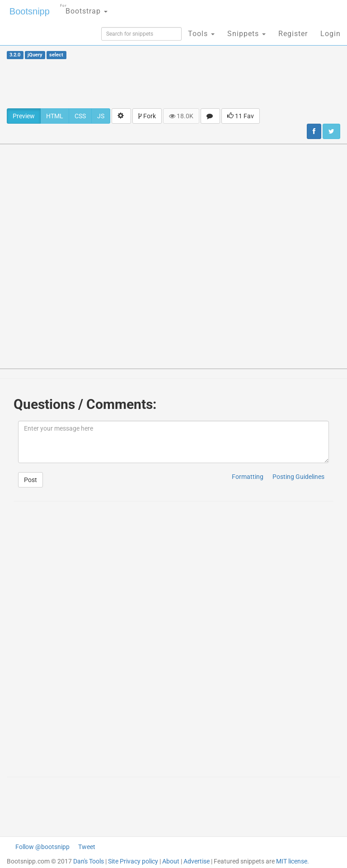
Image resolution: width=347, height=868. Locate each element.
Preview (24, 116)
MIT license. (293, 861)
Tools (201, 34)
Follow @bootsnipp (42, 847)
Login (331, 34)
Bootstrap (84, 8)
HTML (55, 116)
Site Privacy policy (133, 861)
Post (30, 480)
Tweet (87, 847)
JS (101, 116)
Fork (147, 116)
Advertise (197, 861)
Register (293, 34)
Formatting (248, 477)
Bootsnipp (30, 11)
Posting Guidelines (298, 477)
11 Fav (241, 116)
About (171, 861)
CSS (80, 116)
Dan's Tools (89, 861)
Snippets (246, 34)
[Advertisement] (173, 84)
